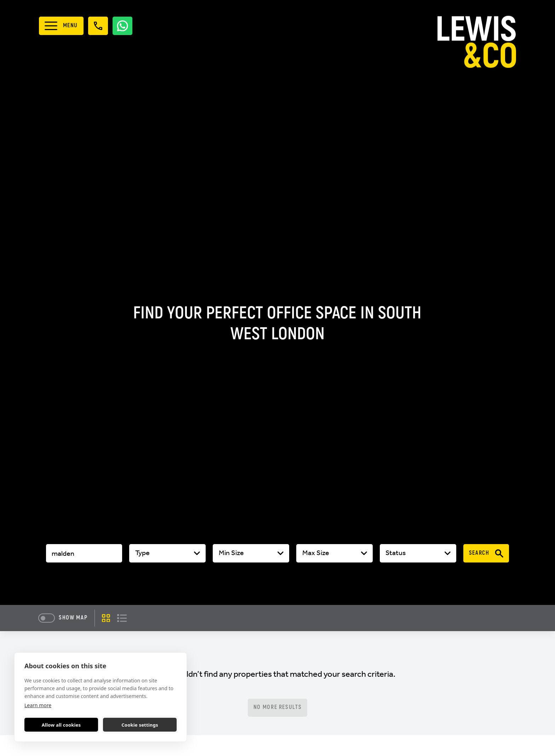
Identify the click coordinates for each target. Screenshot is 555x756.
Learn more (38, 705)
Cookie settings (140, 725)
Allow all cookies (61, 725)
